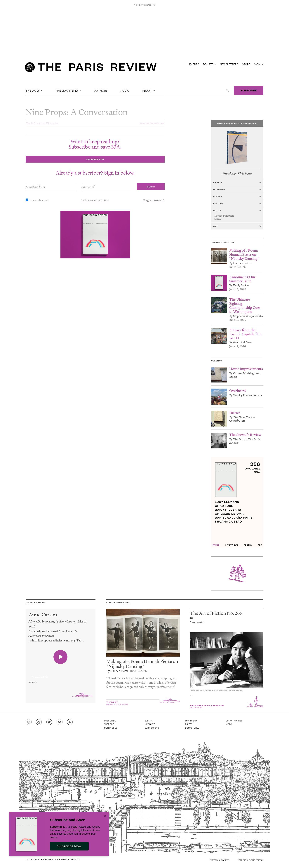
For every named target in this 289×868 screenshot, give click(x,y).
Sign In (259, 64)
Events (194, 64)
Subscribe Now (69, 846)
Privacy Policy (220, 860)
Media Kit (150, 724)
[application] (61, 675)
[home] (91, 68)
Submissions (152, 728)
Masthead (191, 721)
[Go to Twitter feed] (49, 722)
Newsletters (229, 64)
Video (229, 724)
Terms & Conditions (251, 860)
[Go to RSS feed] (70, 722)
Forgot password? (154, 200)
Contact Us (111, 728)
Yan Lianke (197, 622)
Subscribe (249, 90)
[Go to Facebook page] (39, 722)
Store (246, 64)
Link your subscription (95, 200)
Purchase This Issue (237, 174)
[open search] (227, 90)
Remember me (39, 200)
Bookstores (192, 728)
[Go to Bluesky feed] (60, 722)
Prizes (189, 724)
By (192, 618)
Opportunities (234, 721)
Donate (210, 64)
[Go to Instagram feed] (29, 722)
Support (109, 724)
